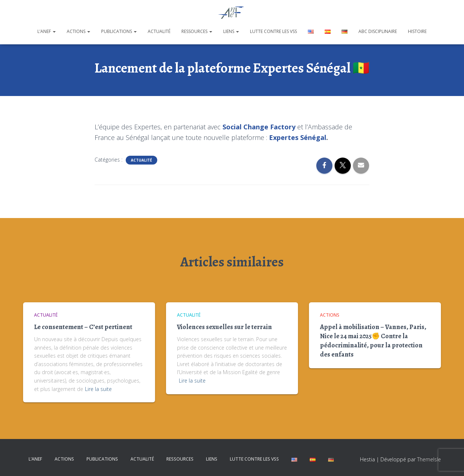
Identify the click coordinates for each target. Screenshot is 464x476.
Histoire (417, 31)
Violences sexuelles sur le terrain (224, 327)
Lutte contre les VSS (273, 31)
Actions (78, 31)
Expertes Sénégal (298, 137)
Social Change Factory (259, 127)
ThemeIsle (429, 459)
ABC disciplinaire (378, 31)
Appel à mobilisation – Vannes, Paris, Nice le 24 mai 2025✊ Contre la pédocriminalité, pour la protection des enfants (373, 341)
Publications (119, 31)
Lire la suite (98, 389)
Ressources (197, 31)
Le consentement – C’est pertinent (83, 327)
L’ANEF (47, 31)
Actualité (159, 31)
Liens (231, 31)
